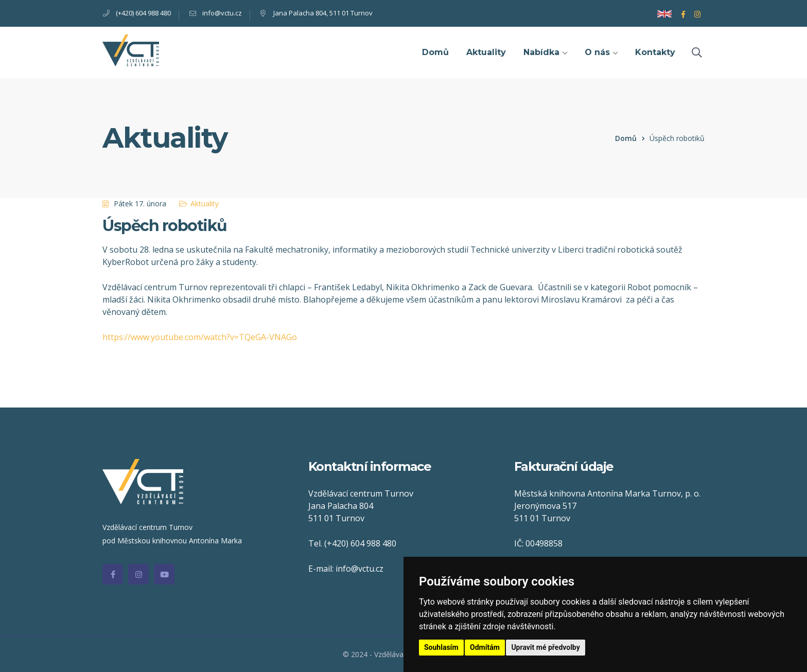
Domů (626, 138)
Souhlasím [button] (441, 647)
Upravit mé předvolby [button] (545, 647)
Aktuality (205, 204)
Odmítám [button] (485, 647)
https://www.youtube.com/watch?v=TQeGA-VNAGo (200, 337)
